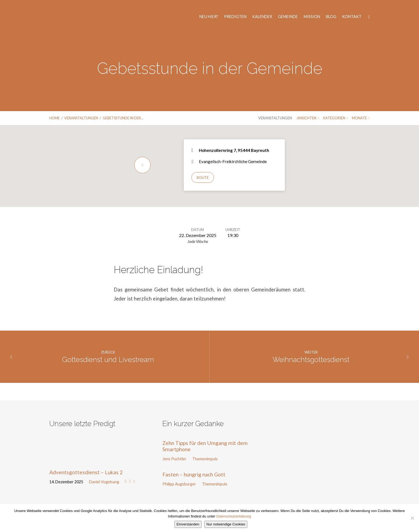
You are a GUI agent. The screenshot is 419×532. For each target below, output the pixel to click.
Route (203, 178)
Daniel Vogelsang (104, 482)
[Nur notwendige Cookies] (412, 518)
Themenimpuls (205, 459)
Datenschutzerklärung (234, 516)
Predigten (235, 17)
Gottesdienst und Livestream (108, 360)
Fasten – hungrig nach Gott (194, 474)
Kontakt (352, 17)
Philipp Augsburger (179, 484)
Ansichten (308, 118)
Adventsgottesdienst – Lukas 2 (86, 472)
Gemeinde (288, 17)
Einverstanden (188, 524)
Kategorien (336, 118)
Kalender (262, 17)
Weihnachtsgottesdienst (311, 360)
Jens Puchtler (174, 459)
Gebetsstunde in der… (123, 118)
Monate (361, 118)
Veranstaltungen (81, 118)
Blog (331, 17)
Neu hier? (209, 17)
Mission (312, 17)
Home (54, 118)
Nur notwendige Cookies (226, 524)
